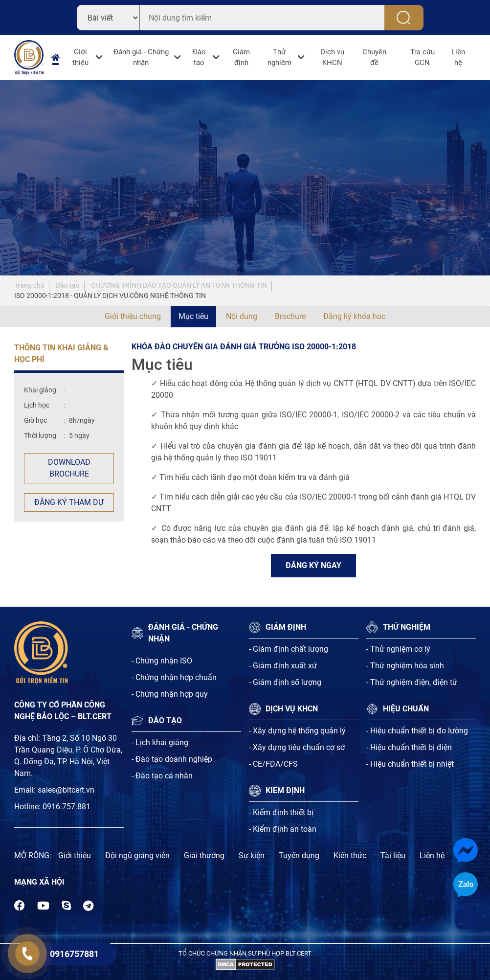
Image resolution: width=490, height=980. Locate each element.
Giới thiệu (80, 57)
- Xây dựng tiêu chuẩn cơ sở (297, 747)
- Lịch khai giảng (160, 742)
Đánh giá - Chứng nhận (141, 57)
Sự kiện (252, 855)
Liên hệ (458, 57)
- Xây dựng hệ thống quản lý (297, 731)
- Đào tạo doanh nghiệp (172, 759)
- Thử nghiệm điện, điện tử (412, 682)
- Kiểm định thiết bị (281, 812)
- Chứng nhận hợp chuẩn (174, 677)
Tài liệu (393, 855)
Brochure (290, 316)
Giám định (241, 57)
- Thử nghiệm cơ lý (398, 649)
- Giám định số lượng (285, 682)
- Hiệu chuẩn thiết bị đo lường (417, 731)
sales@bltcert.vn (66, 790)
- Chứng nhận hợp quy (170, 694)
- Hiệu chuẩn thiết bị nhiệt (410, 764)
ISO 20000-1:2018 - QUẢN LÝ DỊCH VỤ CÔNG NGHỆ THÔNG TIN (110, 296)
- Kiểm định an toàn (283, 829)
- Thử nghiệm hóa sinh (405, 666)
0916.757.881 (67, 807)
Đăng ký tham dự (69, 502)
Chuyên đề (374, 57)
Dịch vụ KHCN (332, 57)
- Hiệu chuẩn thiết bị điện (409, 747)
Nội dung (242, 316)
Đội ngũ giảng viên (137, 855)
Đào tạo (199, 57)
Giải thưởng (204, 855)
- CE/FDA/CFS (273, 764)
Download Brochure (69, 468)
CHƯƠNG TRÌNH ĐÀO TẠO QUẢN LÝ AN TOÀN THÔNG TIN (179, 285)
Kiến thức (350, 855)
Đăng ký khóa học (354, 316)
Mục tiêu (193, 316)
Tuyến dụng (299, 855)
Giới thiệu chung (133, 316)
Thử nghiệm (279, 57)
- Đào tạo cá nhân (162, 776)
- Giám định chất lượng (289, 649)
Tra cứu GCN (423, 57)
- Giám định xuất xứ (283, 666)
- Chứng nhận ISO (162, 661)
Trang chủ (29, 285)
